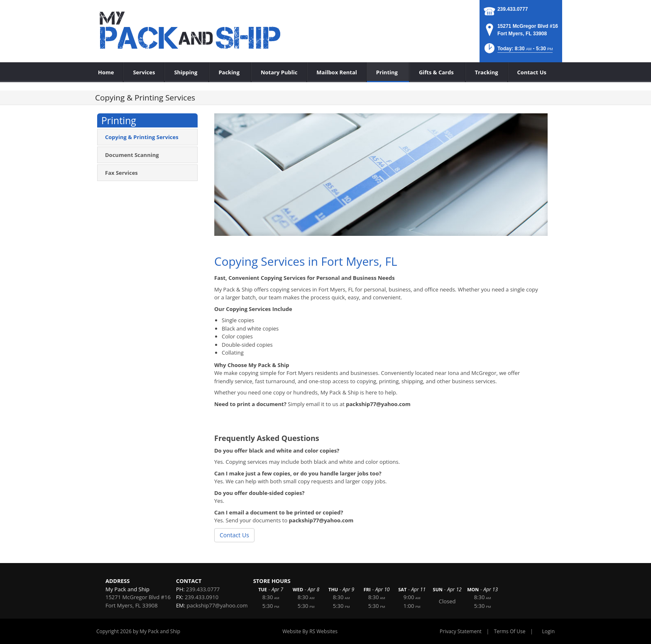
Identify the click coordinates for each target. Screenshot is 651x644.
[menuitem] (187, 72)
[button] (518, 51)
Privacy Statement (461, 631)
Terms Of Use (510, 631)
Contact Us (234, 535)
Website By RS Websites (310, 631)
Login (548, 631)
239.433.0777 (513, 9)
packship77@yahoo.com (217, 605)
